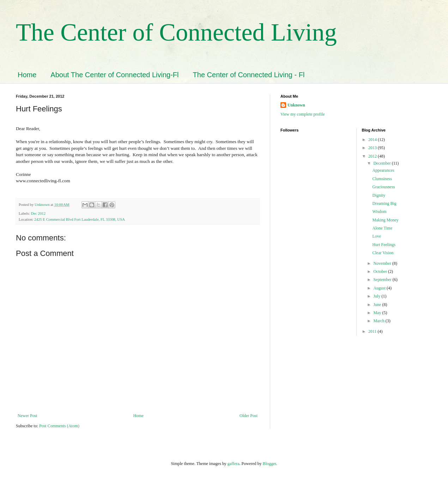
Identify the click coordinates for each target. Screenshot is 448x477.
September (383, 280)
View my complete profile (303, 114)
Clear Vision (383, 253)
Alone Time (382, 228)
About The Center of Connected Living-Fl (114, 75)
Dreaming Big (384, 203)
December (382, 163)
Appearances (383, 170)
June (378, 305)
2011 (373, 331)
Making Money (385, 220)
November (383, 263)
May (378, 313)
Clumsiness (382, 179)
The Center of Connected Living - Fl (249, 75)
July (377, 296)
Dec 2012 (38, 213)
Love (377, 236)
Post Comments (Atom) (59, 426)
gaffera (234, 464)
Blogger (270, 464)
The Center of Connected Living (176, 32)
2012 (373, 156)
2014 (373, 140)
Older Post (249, 416)
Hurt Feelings (384, 245)
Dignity (379, 195)
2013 (373, 148)
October (381, 271)
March (379, 321)
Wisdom (379, 212)
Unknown (296, 105)
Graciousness (383, 187)
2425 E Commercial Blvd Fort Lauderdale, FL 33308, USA (80, 219)
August (380, 288)
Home (27, 75)
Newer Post (28, 416)
